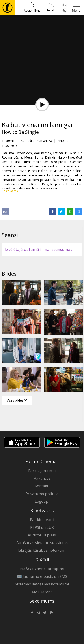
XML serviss (42, 592)
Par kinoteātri (42, 520)
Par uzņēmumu (42, 471)
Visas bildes (17, 400)
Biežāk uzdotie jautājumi (42, 569)
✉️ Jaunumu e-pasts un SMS (42, 576)
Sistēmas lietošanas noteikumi (42, 584)
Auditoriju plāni (42, 535)
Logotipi (42, 501)
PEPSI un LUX (42, 527)
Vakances (42, 478)
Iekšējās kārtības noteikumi (42, 550)
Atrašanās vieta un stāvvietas (42, 543)
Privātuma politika (42, 494)
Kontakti (42, 486)
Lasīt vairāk (10, 191)
